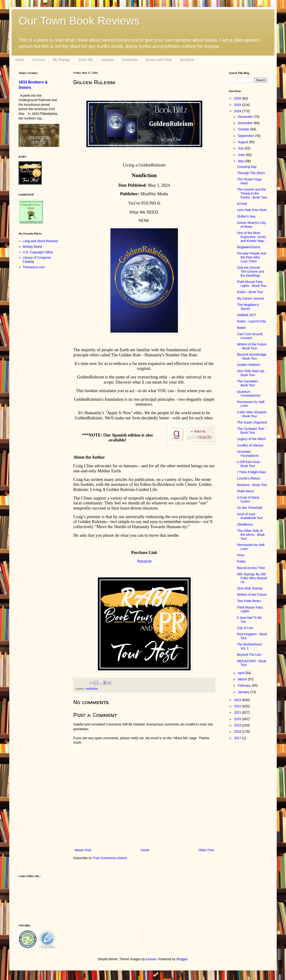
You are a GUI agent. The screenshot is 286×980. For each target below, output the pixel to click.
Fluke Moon (246, 491)
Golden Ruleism (249, 365)
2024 (238, 111)
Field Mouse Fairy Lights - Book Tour (252, 284)
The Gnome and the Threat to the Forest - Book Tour (252, 193)
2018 (238, 732)
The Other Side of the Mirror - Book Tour (251, 535)
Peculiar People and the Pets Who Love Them (252, 257)
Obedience (245, 524)
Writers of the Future (252, 595)
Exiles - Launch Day (252, 321)
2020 (238, 719)
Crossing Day (247, 167)
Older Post (206, 850)
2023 (238, 700)
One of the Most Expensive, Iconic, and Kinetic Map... (252, 237)
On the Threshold (250, 508)
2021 (238, 712)
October (244, 129)
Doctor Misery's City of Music (251, 225)
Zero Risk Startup (250, 588)
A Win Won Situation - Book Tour (252, 414)
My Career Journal (250, 298)
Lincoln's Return (249, 478)
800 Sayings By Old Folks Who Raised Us (252, 578)
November (246, 123)
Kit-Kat (242, 204)
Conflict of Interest (250, 445)
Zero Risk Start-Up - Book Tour (251, 373)
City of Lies (245, 628)
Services (39, 60)
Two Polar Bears (249, 601)
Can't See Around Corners (250, 336)
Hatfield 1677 (247, 315)
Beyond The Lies (249, 655)
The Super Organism (252, 422)
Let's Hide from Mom (252, 210)
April (241, 673)
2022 (238, 706)
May (241, 161)
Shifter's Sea (246, 216)
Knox (241, 555)
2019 (238, 725)
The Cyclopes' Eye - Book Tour (252, 431)
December (246, 117)
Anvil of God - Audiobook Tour (250, 516)
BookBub (187, 60)
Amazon (107, 60)
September (246, 136)
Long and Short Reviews (40, 241)
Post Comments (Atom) (110, 858)
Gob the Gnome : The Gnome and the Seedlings (251, 271)
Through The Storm (251, 173)
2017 (238, 738)
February (245, 685)
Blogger (182, 959)
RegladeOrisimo (249, 247)
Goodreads (130, 60)
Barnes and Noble (159, 60)
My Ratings (61, 60)
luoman (151, 959)
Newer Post (83, 850)
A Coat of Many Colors (248, 499)
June (242, 155)
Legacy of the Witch (251, 439)
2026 (238, 98)
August (243, 142)
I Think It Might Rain (251, 472)
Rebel (241, 328)
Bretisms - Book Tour (252, 485)
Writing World (32, 247)
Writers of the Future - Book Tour (252, 346)
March (243, 679)
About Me (85, 60)
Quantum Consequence (249, 394)
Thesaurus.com (34, 267)
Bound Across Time (251, 568)
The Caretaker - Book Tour (248, 383)
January (244, 692)
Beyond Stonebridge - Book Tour (252, 356)
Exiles (241, 561)
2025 (238, 105)
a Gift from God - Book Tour (249, 464)
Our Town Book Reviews (79, 21)
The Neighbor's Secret (248, 307)
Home (20, 60)
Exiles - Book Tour (250, 292)
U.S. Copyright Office (38, 252)
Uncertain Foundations (248, 454)
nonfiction (92, 689)
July (241, 148)
